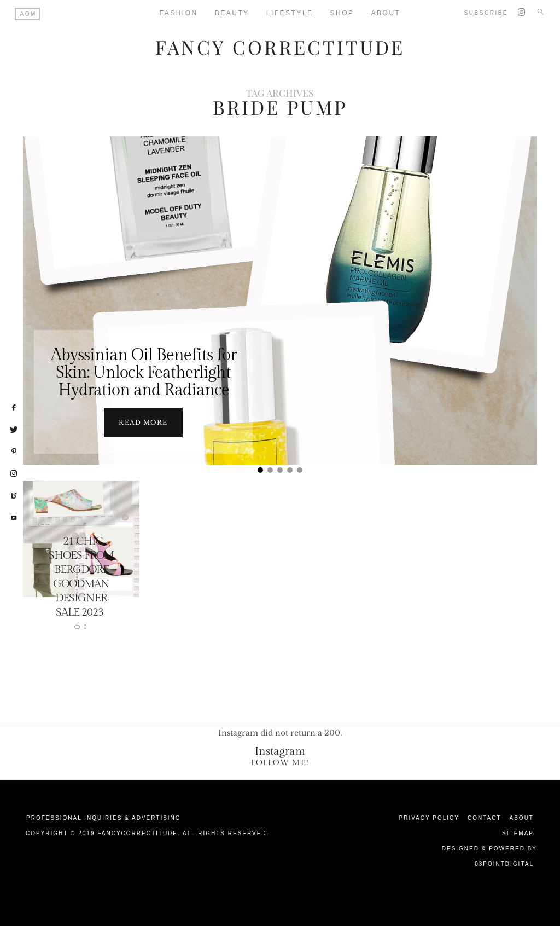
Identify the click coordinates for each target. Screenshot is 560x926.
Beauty (232, 13)
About (522, 818)
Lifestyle (290, 13)
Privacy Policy (429, 818)
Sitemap (518, 833)
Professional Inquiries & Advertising (104, 818)
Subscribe (486, 13)
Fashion (179, 13)
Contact (485, 818)
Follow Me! (280, 763)
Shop (342, 13)
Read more (143, 423)
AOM (28, 14)
